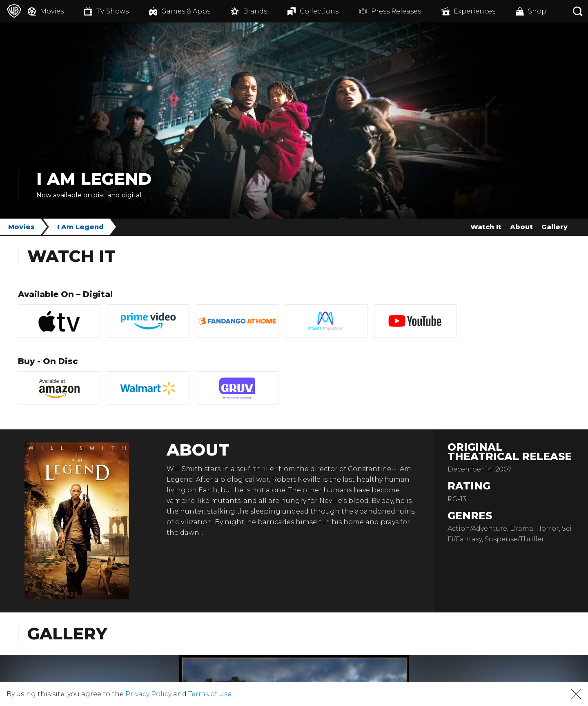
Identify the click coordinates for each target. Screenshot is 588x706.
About (521, 227)
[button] (576, 694)
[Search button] (578, 11)
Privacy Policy (148, 694)
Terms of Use (210, 694)
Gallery (555, 227)
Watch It (486, 227)
